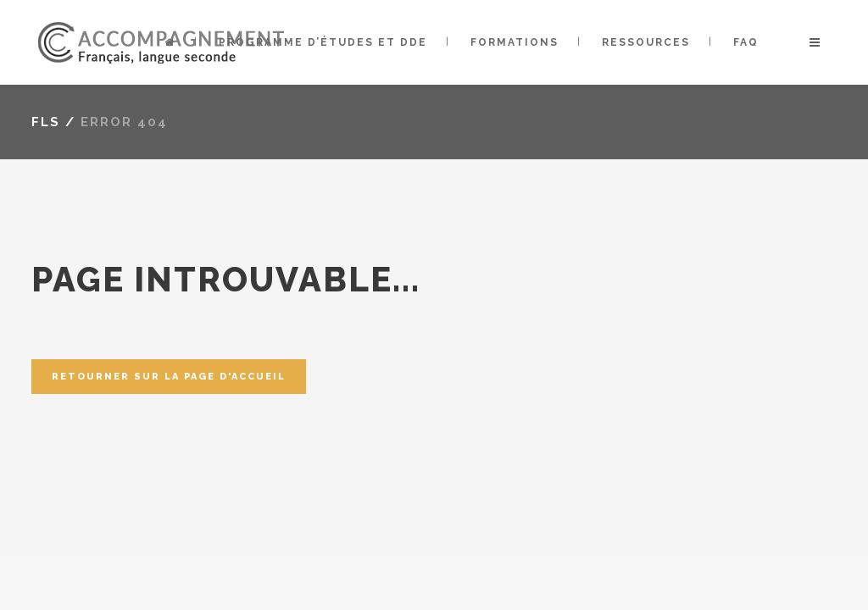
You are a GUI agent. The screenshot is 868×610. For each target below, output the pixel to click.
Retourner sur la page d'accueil (169, 377)
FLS (46, 122)
